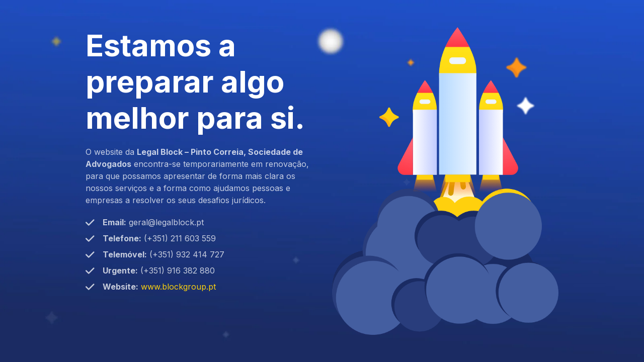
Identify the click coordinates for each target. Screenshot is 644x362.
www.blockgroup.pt (178, 287)
